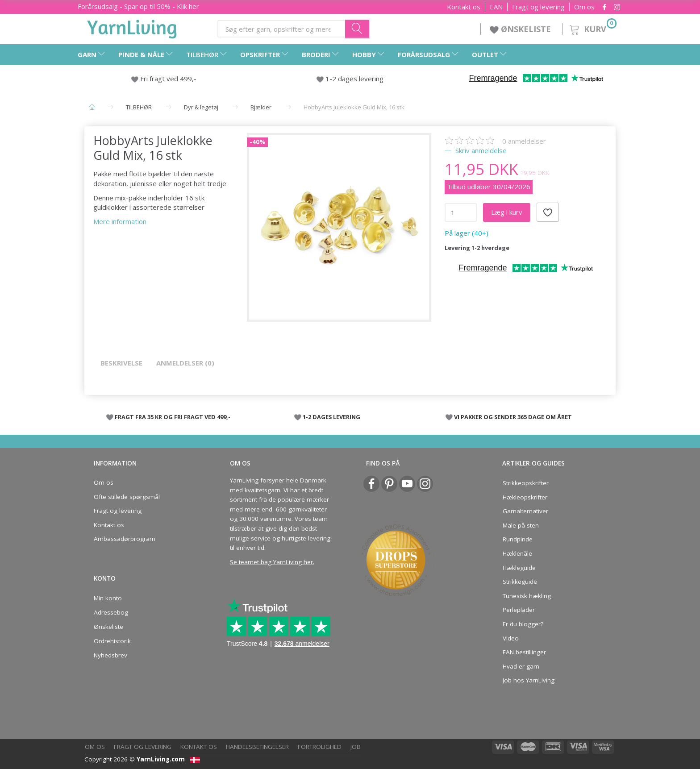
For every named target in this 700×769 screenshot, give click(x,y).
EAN (496, 7)
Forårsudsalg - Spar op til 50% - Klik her (138, 6)
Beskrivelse (121, 363)
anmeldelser (524, 141)
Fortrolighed (320, 747)
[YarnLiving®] (132, 27)
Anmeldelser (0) (185, 363)
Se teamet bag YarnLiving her (271, 562)
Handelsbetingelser (257, 747)
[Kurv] (592, 28)
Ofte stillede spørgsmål (127, 497)
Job (356, 747)
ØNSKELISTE (521, 29)
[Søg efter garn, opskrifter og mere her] (358, 29)
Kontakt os (464, 7)
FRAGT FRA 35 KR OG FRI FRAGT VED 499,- (173, 417)
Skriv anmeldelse (480, 150)
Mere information (120, 221)
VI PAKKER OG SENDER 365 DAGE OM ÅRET (513, 417)
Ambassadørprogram (125, 539)
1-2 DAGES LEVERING (331, 417)
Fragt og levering (538, 7)
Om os (584, 7)
